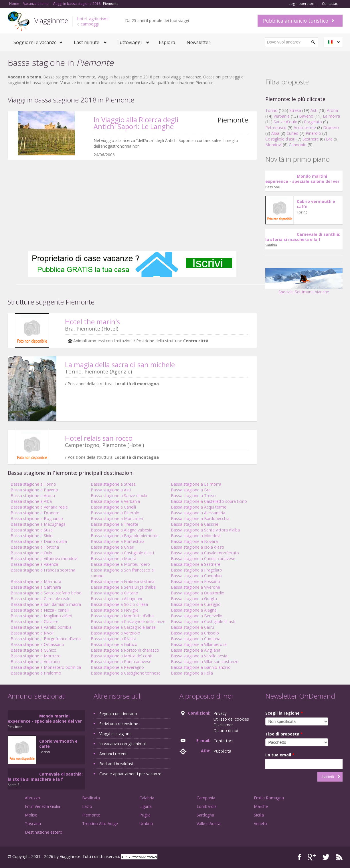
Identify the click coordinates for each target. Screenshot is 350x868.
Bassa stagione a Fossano (195, 581)
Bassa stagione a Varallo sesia (199, 656)
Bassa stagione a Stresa (113, 484)
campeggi (90, 24)
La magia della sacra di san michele (120, 364)
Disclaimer (223, 725)
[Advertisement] (132, 205)
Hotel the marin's (92, 322)
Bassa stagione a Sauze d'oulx (119, 496)
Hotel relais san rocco (99, 438)
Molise (31, 815)
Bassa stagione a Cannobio (196, 576)
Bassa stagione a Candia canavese (203, 558)
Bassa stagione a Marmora (36, 581)
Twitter (326, 857)
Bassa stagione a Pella (192, 673)
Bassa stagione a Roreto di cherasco (125, 650)
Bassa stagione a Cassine (195, 524)
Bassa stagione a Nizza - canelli (40, 610)
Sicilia (259, 815)
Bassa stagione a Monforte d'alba (122, 616)
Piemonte (91, 815)
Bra (329, 139)
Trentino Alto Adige (100, 823)
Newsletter (198, 42)
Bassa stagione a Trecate (114, 524)
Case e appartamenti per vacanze (130, 774)
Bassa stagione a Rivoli (32, 633)
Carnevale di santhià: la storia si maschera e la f (303, 237)
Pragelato (313, 122)
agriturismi (99, 19)
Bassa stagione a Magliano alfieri (41, 616)
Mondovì (273, 145)
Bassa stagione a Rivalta (113, 639)
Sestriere (311, 139)
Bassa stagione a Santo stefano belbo (46, 593)
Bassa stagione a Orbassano (37, 644)
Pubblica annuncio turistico (296, 21)
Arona (332, 110)
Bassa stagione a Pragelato (196, 570)
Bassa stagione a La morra (196, 484)
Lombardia (207, 806)
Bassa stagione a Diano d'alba (39, 541)
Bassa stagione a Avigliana (196, 650)
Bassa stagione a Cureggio (196, 604)
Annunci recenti (113, 754)
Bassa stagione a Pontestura (118, 541)
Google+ (312, 857)
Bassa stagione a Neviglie (115, 610)
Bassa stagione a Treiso (193, 496)
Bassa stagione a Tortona (35, 547)
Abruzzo (32, 798)
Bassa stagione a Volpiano (35, 662)
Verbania (282, 116)
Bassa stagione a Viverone (195, 587)
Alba (275, 133)
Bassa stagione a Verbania (115, 501)
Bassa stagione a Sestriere (196, 564)
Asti (314, 110)
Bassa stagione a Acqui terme (199, 507)
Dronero (331, 127)
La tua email (280, 755)
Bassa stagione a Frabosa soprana (43, 570)
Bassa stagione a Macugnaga (38, 524)
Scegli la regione (284, 713)
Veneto (260, 823)
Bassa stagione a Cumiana (196, 639)
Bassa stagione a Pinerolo (115, 513)
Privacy (220, 713)
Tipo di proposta (284, 734)
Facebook (299, 857)
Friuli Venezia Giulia (42, 806)
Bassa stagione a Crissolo (195, 633)
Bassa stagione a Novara (194, 541)
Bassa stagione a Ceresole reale (40, 599)
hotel (82, 19)
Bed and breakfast (116, 764)
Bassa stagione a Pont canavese (121, 662)
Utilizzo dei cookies (231, 719)
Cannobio (298, 145)
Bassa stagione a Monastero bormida (46, 667)
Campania (206, 798)
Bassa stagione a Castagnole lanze (123, 627)
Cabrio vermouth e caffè (316, 204)
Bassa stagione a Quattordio (198, 593)
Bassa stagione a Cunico (33, 650)
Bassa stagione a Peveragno (117, 667)
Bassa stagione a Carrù (192, 627)
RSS (339, 857)
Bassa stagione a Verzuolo (115, 633)
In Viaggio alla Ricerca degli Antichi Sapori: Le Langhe (136, 123)
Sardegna (205, 815)
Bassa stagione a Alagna (194, 610)
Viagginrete (51, 20)
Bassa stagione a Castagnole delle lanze (128, 621)
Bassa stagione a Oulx (31, 553)
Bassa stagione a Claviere (34, 621)
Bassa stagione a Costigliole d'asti (122, 553)
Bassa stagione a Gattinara (36, 587)
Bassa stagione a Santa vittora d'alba (205, 530)
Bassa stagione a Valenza (34, 564)
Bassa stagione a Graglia (194, 599)
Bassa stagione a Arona (33, 496)
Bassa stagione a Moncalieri (117, 518)
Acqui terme (305, 127)
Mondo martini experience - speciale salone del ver (302, 179)
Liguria (146, 806)
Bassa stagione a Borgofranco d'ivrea (46, 639)
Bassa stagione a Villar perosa (199, 644)
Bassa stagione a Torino (33, 484)
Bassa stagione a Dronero (35, 513)
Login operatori (301, 4)
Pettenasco (276, 127)
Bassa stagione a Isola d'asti (197, 547)
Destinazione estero (44, 832)
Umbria (146, 823)
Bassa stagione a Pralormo (36, 673)
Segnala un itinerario (118, 714)
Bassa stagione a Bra (191, 490)
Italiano (334, 42)
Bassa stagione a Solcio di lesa (119, 604)
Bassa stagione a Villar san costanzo (205, 662)
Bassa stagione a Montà (113, 558)
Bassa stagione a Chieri (112, 547)
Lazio (87, 806)
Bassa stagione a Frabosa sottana (123, 581)
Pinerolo (313, 133)
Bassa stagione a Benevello (197, 616)
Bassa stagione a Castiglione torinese (126, 673)
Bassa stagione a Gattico (114, 644)
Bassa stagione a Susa (32, 530)
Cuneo (292, 133)
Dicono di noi (226, 730)
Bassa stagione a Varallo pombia (41, 627)
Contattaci (330, 4)
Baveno (306, 116)
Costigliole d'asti (280, 139)
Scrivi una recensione (119, 724)
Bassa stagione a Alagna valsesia (121, 530)
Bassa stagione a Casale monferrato (205, 553)
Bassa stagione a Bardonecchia (200, 518)
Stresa (295, 110)
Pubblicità (222, 751)
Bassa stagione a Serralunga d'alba (123, 587)
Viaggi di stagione (115, 734)
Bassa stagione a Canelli (113, 507)
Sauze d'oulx (285, 122)
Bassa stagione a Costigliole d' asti (203, 621)
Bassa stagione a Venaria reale (39, 507)
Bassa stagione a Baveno (34, 490)
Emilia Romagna (269, 798)
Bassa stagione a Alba (31, 501)
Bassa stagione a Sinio (32, 536)
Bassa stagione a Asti (111, 490)
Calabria (147, 798)
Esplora (167, 42)
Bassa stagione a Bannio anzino (201, 667)
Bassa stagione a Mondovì (196, 536)
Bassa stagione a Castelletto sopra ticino (209, 501)
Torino (271, 110)
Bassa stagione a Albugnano (117, 599)
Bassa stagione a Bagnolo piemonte (125, 536)
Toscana (33, 823)
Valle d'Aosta (208, 823)
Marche (261, 806)
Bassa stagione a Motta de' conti (121, 656)
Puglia (145, 815)
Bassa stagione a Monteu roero (120, 564)
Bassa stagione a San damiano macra (46, 604)
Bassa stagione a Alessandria (198, 513)
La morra (331, 116)
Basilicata (91, 798)
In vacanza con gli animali (123, 744)
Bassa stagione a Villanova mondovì (44, 558)
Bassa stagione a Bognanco (37, 518)
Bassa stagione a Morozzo (36, 656)
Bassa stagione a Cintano (114, 593)
